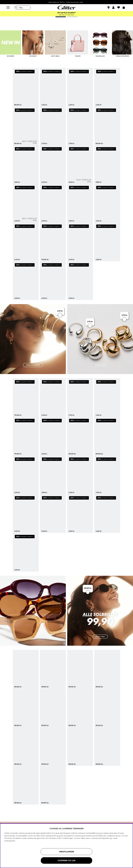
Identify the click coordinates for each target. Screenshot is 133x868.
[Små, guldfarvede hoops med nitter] (26, 398)
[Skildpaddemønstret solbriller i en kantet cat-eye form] (26, 747)
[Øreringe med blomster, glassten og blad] (80, 203)
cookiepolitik (10, 841)
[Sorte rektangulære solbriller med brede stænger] (107, 747)
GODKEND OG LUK (67, 860)
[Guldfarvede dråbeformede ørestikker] (26, 436)
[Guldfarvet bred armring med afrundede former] (107, 165)
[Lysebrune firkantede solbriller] (53, 785)
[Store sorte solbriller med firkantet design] (26, 708)
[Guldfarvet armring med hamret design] (80, 475)
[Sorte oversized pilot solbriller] (53, 669)
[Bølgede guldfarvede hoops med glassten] (26, 475)
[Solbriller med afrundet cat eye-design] (107, 708)
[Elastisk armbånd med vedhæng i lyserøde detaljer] (107, 514)
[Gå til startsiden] (66, 8)
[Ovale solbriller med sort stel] (80, 747)
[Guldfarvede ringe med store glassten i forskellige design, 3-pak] (80, 126)
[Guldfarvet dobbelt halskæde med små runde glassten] (107, 475)
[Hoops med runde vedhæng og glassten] (107, 398)
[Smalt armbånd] (80, 514)
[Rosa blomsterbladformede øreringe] (80, 242)
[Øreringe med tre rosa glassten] (26, 552)
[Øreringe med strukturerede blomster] (53, 514)
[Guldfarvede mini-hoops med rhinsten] (107, 242)
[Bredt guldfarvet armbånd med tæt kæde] (53, 398)
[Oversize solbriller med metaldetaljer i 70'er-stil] (80, 708)
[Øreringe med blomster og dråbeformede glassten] (80, 87)
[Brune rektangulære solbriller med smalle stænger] (26, 785)
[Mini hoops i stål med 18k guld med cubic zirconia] (26, 203)
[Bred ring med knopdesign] (80, 398)
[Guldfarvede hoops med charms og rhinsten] (53, 165)
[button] (115, 8)
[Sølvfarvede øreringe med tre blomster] (107, 203)
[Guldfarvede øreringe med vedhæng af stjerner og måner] (53, 281)
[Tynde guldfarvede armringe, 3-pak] (26, 281)
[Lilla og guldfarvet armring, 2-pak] (53, 475)
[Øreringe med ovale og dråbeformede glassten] (53, 126)
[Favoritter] (120, 8)
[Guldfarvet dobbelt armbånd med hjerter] (107, 87)
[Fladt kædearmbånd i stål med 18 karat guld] (80, 165)
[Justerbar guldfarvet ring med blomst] (26, 165)
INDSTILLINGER (67, 852)
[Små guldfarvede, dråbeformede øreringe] (107, 126)
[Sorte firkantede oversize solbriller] (107, 669)
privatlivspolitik (103, 838)
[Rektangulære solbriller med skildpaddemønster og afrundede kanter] (80, 669)
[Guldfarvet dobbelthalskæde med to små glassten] (26, 514)
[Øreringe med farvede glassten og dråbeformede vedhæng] (53, 436)
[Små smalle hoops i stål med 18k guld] (26, 126)
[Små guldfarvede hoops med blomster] (107, 436)
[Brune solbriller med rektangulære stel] (53, 747)
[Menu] (8, 8)
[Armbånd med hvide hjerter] (53, 203)
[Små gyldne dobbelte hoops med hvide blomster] (26, 87)
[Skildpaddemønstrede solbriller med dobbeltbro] (53, 708)
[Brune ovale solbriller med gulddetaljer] (26, 669)
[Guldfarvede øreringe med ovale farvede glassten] (80, 436)
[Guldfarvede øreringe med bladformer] (53, 87)
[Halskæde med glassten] (53, 242)
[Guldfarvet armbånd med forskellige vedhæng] (26, 242)
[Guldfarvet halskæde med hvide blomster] (80, 281)
